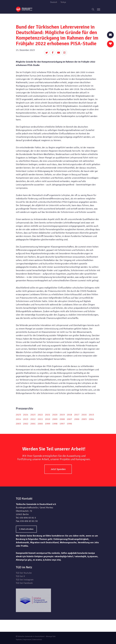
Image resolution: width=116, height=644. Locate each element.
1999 (48, 424)
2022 (40, 415)
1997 (62, 424)
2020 (55, 415)
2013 (26, 419)
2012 (33, 419)
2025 (18, 415)
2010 (48, 419)
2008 (62, 419)
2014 (18, 419)
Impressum (27, 640)
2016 (84, 415)
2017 (77, 415)
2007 (70, 419)
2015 (91, 415)
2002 (26, 424)
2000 (40, 424)
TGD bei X (20, 576)
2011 (40, 419)
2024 (26, 415)
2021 (48, 415)
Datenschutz (37, 640)
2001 (33, 424)
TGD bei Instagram (25, 580)
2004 (91, 419)
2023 (33, 415)
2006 (77, 419)
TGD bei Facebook (24, 583)
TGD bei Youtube (24, 573)
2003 (18, 424)
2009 (55, 419)
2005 (84, 419)
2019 (62, 415)
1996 (70, 424)
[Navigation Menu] (99, 9)
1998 (55, 424)
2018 (70, 415)
